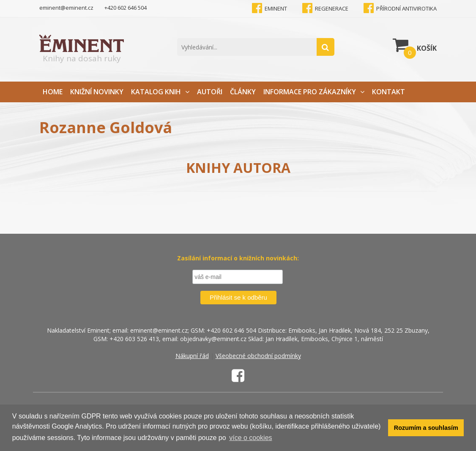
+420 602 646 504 (126, 8)
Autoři (210, 92)
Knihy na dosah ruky (82, 49)
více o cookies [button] (250, 438)
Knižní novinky (97, 92)
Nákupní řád (192, 356)
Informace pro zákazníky (314, 92)
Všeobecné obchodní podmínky (258, 356)
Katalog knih (160, 92)
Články (243, 92)
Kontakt (388, 92)
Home (53, 92)
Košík (415, 45)
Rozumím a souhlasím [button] (426, 428)
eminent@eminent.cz (66, 8)
